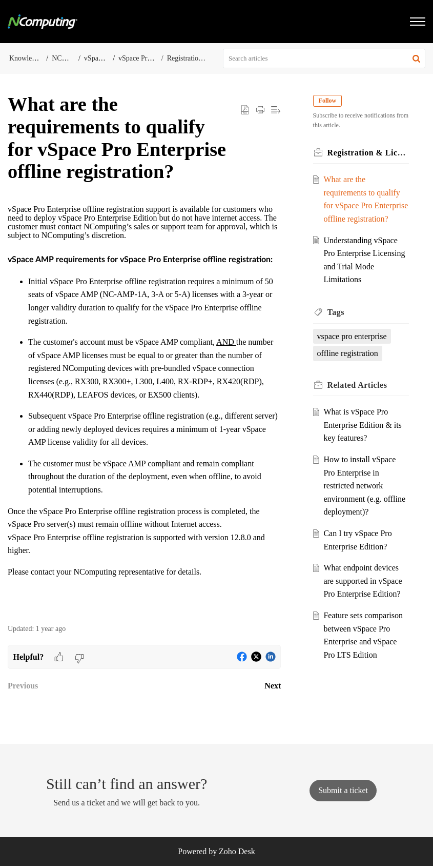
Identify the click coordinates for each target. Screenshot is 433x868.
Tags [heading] (336, 325)
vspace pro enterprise (353, 349)
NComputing (70, 58)
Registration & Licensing (203, 58)
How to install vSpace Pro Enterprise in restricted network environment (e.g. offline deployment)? (365, 499)
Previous (23, 686)
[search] (324, 58)
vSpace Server (105, 58)
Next (273, 686)
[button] (416, 58)
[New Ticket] (343, 792)
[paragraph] (144, 409)
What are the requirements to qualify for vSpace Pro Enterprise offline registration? (363, 205)
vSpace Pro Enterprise (150, 58)
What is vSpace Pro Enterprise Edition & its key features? (363, 438)
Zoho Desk (237, 853)
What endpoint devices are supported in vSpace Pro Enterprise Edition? (364, 594)
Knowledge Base (34, 58)
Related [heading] (358, 398)
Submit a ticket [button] (343, 792)
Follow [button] (328, 101)
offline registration (348, 367)
